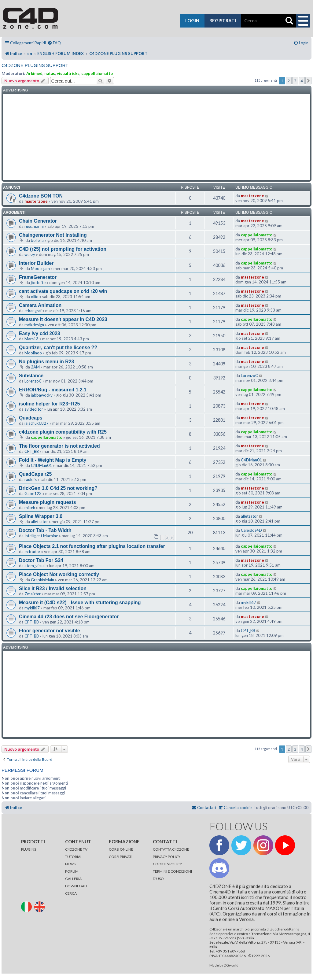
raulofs (31, 479)
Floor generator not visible (50, 631)
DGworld (231, 965)
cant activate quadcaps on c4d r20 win (63, 291)
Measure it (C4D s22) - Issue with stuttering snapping (80, 603)
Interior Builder (36, 263)
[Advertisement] (156, 137)
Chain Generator (38, 221)
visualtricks (68, 73)
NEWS (70, 864)
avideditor (34, 409)
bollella (37, 240)
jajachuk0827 (37, 423)
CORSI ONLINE (121, 849)
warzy (30, 254)
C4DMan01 (41, 465)
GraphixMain (42, 580)
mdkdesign (34, 325)
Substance (31, 376)
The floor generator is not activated (59, 446)
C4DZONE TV (76, 849)
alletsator (39, 522)
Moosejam (40, 268)
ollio (35, 297)
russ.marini (34, 226)
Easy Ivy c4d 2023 (40, 333)
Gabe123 (33, 494)
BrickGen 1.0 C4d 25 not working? (58, 488)
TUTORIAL (74, 857)
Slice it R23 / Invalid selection (53, 588)
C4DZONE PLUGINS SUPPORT (35, 65)
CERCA (71, 893)
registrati (223, 20)
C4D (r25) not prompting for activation (63, 249)
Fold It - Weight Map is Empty (53, 460)
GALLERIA (73, 879)
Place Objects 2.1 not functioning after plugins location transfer (92, 546)
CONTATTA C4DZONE (171, 849)
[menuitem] (54, 43)
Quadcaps (31, 418)
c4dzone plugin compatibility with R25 (63, 432)
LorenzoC (33, 381)
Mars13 (31, 339)
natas (50, 73)
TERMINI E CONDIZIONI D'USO (172, 875)
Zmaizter (33, 594)
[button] (308, 81)
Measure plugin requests (47, 502)
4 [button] (302, 81)
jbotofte (38, 283)
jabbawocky (42, 395)
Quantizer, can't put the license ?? (58, 348)
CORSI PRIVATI (121, 857)
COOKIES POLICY (167, 864)
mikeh (30, 508)
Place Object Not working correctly (59, 574)
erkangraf (33, 311)
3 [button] (295, 81)
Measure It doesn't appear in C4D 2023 (63, 319)
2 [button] (289, 81)
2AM (35, 367)
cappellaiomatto (97, 73)
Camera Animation (40, 305)
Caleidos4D (251, 530)
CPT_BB (32, 451)
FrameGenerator (38, 277)
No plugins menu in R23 (46, 362)
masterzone (36, 201)
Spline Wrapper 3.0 (41, 516)
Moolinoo (33, 353)
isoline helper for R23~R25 (49, 404)
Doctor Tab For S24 (41, 560)
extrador (32, 552)
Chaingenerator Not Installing (53, 235)
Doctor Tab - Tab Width (45, 530)
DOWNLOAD (76, 886)
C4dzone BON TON (41, 196)
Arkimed (34, 73)
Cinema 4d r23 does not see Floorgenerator (69, 617)
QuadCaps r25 (35, 474)
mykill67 (32, 608)
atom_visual (35, 566)
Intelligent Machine (41, 536)
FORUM (72, 871)
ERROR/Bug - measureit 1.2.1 (53, 390)
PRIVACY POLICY (167, 857)
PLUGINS (29, 849)
